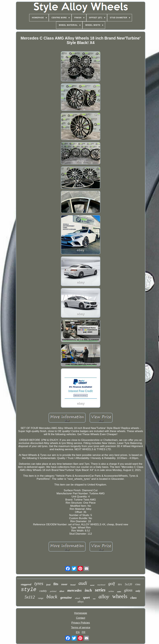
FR (84, 632)
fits (56, 584)
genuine (66, 597)
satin (119, 592)
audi (83, 583)
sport (86, 598)
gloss (128, 590)
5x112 (30, 597)
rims (138, 584)
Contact (81, 618)
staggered (26, 584)
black (52, 597)
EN (78, 632)
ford (48, 585)
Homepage (81, 613)
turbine (111, 591)
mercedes (75, 590)
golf (112, 584)
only (138, 591)
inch (88, 590)
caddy (43, 591)
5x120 (128, 584)
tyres (39, 583)
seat (94, 599)
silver (62, 591)
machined (101, 585)
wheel (77, 598)
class (134, 598)
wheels (120, 596)
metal (92, 585)
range (41, 598)
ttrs (120, 584)
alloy (104, 597)
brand (73, 585)
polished (53, 591)
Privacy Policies (81, 623)
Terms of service (81, 627)
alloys (81, 602)
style (29, 590)
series (100, 590)
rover (64, 584)
